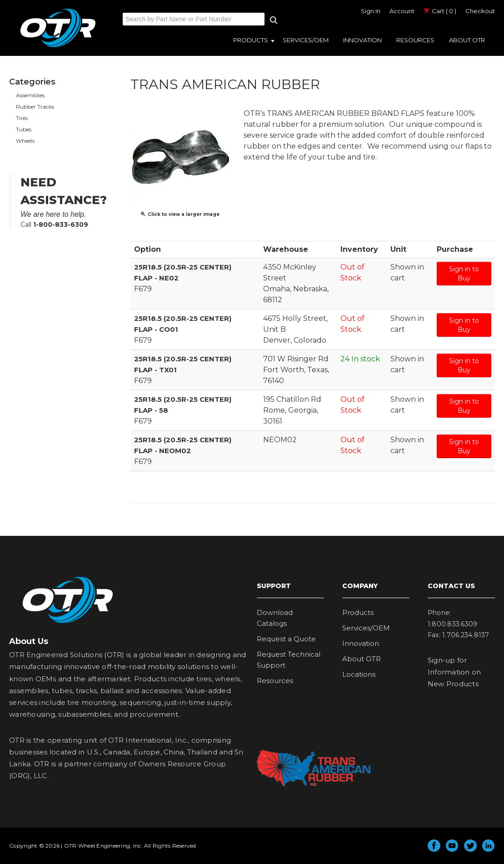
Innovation (362, 40)
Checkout (480, 11)
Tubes (24, 129)
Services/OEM (306, 40)
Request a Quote (286, 639)
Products (251, 40)
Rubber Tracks (35, 107)
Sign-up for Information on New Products (454, 672)
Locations (359, 674)
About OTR (467, 40)
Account (402, 11)
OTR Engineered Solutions (58, 47)
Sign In (371, 11)
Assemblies (30, 95)
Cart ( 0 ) (440, 11)
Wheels (25, 141)
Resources (415, 40)
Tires (22, 118)
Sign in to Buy (464, 274)
